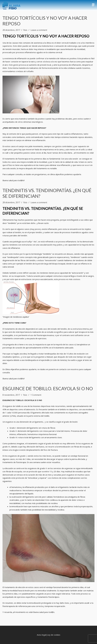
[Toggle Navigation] (93, 4)
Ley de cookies (54, 635)
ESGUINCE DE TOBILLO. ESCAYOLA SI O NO (48, 388)
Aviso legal (41, 635)
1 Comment (36, 395)
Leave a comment (39, 30)
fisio (25, 30)
